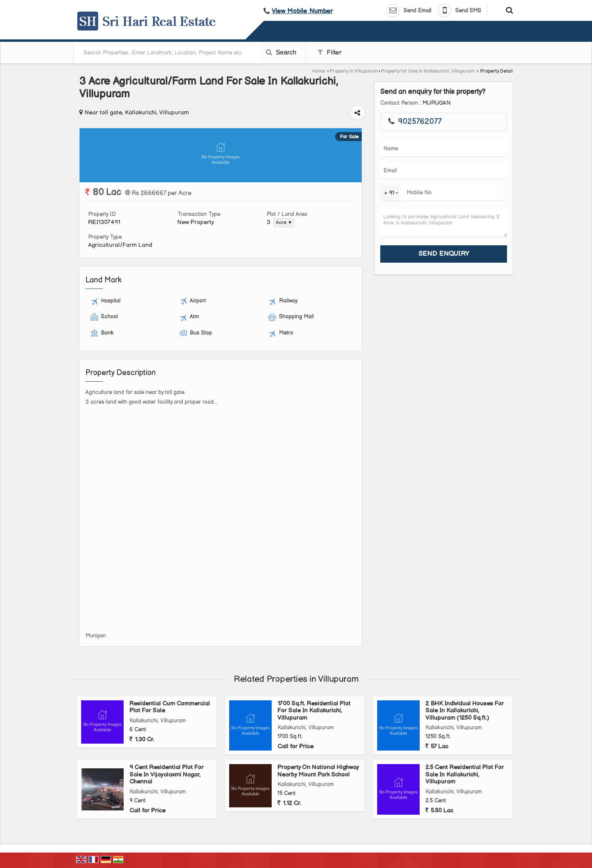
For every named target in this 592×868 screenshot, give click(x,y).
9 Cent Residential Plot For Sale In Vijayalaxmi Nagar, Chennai (167, 775)
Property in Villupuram (354, 71)
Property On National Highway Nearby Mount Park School (318, 771)
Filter (330, 53)
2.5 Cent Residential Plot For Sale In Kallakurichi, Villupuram (465, 775)
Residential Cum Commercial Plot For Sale (170, 707)
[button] (302, 11)
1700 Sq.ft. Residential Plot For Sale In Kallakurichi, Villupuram (314, 711)
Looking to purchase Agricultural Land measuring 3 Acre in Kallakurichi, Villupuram (444, 223)
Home (318, 71)
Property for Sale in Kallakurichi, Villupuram (428, 71)
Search (281, 52)
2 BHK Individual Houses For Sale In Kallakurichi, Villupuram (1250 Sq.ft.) (465, 711)
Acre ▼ (284, 223)
